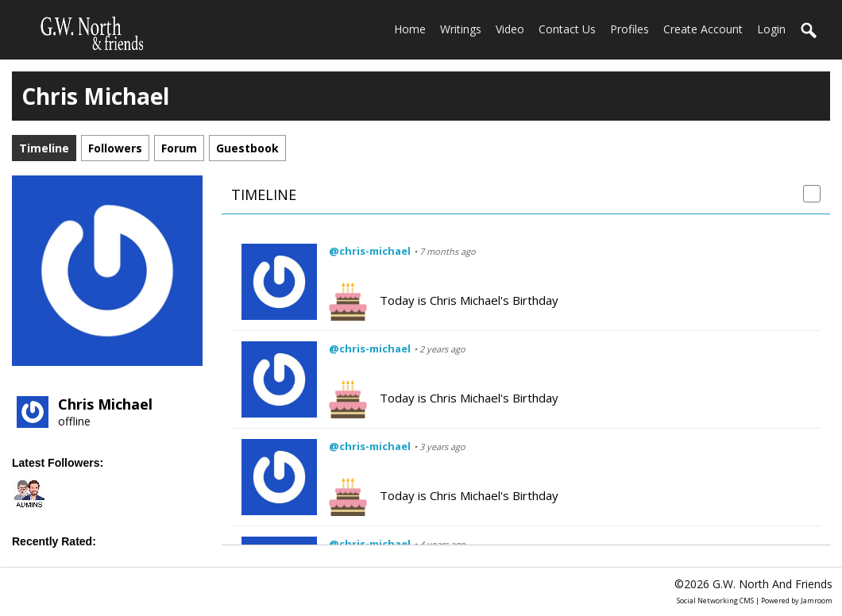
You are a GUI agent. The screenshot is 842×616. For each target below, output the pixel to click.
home (410, 29)
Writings (461, 29)
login (771, 29)
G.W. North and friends (772, 584)
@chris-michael (370, 251)
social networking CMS (715, 601)
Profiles (630, 29)
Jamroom (817, 601)
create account (703, 29)
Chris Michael (105, 404)
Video (510, 29)
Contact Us (567, 29)
